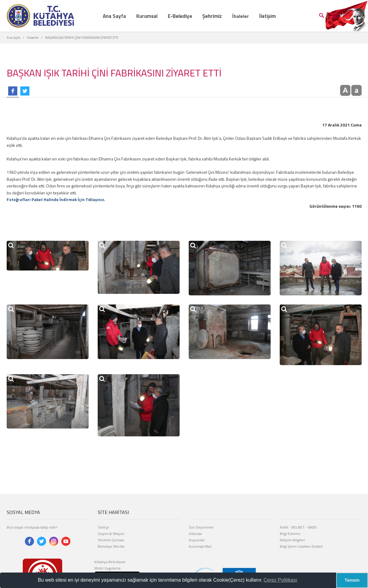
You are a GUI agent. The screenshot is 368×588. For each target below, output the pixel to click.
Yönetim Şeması (111, 540)
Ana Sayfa (14, 38)
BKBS (312, 527)
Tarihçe (103, 527)
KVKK (284, 527)
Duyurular (197, 540)
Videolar (195, 534)
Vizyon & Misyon (111, 534)
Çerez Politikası (280, 580)
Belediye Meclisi (111, 546)
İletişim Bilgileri (292, 540)
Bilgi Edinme (290, 534)
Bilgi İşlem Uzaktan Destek (301, 546)
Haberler (33, 38)
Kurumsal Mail (200, 546)
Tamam (352, 580)
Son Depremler (201, 527)
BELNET (298, 527)
